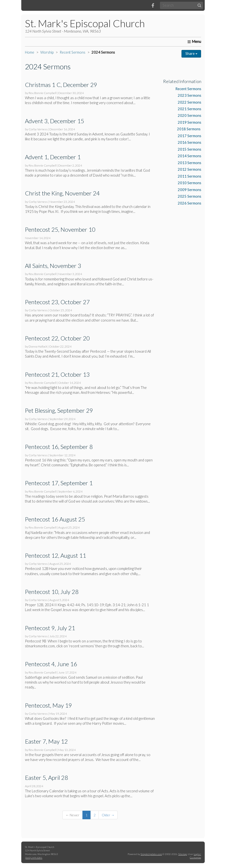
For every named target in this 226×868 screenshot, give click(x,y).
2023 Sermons (190, 95)
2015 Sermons (190, 149)
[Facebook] (153, 5)
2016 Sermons (190, 142)
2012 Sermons (190, 169)
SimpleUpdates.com (151, 854)
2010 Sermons (190, 183)
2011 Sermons (190, 176)
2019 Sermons (190, 122)
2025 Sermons (190, 196)
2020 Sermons (190, 115)
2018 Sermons (189, 129)
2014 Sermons (190, 156)
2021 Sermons (190, 109)
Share (191, 54)
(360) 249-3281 (34, 858)
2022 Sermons (190, 102)
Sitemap (183, 854)
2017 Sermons (190, 136)
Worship (47, 52)
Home (30, 52)
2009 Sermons (190, 190)
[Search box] (181, 5)
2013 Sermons (190, 163)
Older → (108, 815)
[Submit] (199, 5)
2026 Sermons (190, 203)
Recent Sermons (73, 52)
